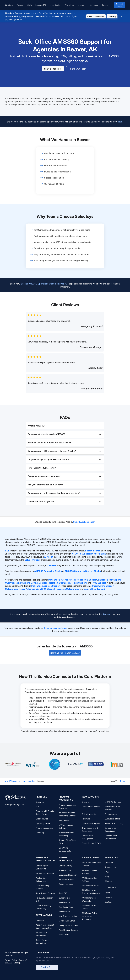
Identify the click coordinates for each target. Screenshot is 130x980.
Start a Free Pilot (53, 69)
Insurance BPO (41, 5)
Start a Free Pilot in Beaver (65, 651)
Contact (108, 904)
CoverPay (112, 16)
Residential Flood (66, 909)
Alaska (31, 781)
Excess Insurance (66, 882)
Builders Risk (64, 900)
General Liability (66, 868)
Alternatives (70, 5)
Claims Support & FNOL (92, 846)
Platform (20, 5)
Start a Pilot (47, 970)
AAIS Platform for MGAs (92, 888)
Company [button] (106, 5)
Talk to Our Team (77, 69)
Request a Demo (120, 5)
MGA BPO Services (113, 804)
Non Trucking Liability (68, 919)
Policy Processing (89, 817)
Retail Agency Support (45, 896)
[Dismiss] (122, 16)
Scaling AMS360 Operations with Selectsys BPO (44, 282)
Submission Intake (112, 821)
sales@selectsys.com (15, 807)
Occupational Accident (68, 928)
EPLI (61, 891)
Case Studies (56, 5)
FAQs (107, 874)
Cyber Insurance (66, 886)
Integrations (64, 823)
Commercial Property (68, 877)
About (107, 895)
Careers (108, 900)
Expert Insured (42, 821)
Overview (40, 804)
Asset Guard (64, 937)
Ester (123, 781)
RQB (38, 809)
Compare (82, 5)
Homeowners (64, 914)
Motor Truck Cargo (67, 923)
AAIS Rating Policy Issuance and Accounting (90, 919)
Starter (30, 5)
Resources (94, 5)
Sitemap (17, 965)
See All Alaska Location (84, 522)
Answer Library (111, 870)
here (120, 120)
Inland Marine (64, 905)
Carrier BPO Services (91, 809)
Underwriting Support (91, 826)
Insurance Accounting (114, 826)
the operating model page (55, 628)
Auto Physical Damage (68, 932)
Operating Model (43, 826)
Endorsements (111, 817)
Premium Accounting (96, 16)
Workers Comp (65, 873)
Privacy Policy (11, 962)
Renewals (86, 821)
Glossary (107, 613)
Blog (107, 879)
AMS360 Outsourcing (15, 781)
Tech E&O (63, 896)
